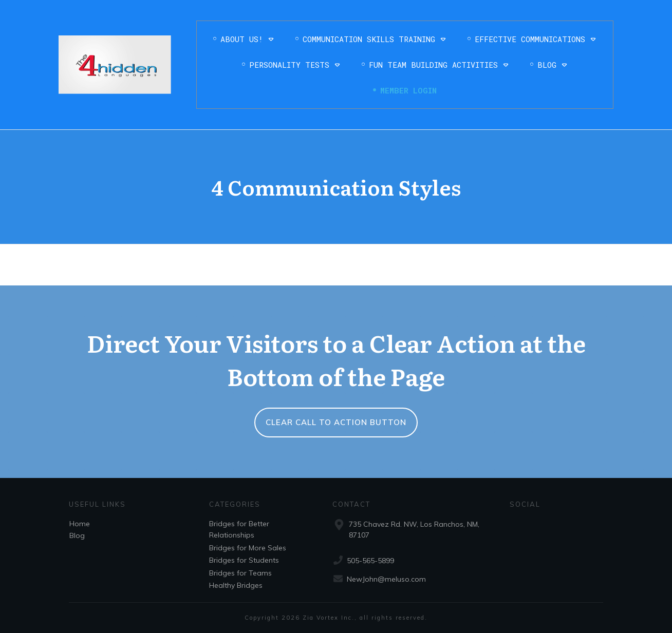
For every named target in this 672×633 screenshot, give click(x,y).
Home (80, 524)
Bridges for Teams (240, 573)
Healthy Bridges (236, 585)
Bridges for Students (244, 560)
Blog (77, 535)
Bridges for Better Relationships (239, 529)
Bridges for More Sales (248, 548)
